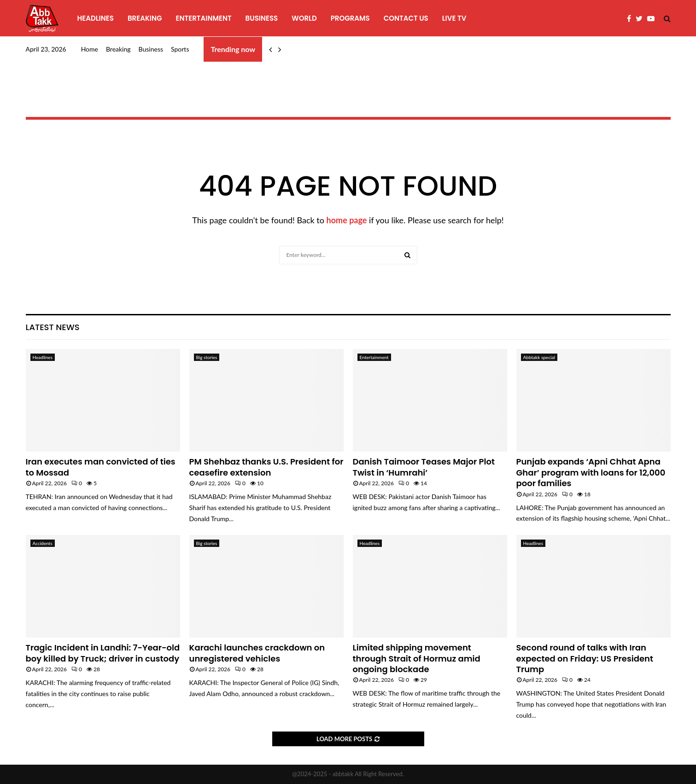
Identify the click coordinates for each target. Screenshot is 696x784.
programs (350, 18)
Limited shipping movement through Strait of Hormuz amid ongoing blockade (417, 658)
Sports (180, 49)
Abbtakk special (539, 357)
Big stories (207, 357)
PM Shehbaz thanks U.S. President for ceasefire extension (266, 467)
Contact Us (406, 18)
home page (347, 220)
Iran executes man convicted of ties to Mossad (101, 467)
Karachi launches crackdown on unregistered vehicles (257, 653)
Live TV (454, 18)
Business (262, 18)
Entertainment (204, 18)
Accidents (43, 543)
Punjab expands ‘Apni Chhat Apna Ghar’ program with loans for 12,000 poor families (591, 472)
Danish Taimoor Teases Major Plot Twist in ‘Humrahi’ (424, 467)
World (304, 18)
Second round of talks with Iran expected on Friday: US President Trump (585, 658)
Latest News (53, 327)
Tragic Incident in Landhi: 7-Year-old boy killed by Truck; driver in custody (103, 653)
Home (90, 49)
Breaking (145, 18)
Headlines (96, 18)
